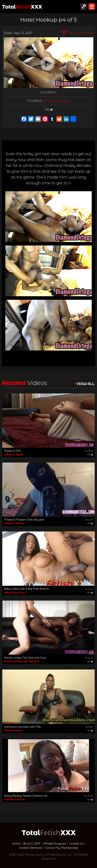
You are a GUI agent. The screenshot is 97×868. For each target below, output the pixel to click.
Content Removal (28, 848)
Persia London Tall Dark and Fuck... (26, 658)
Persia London (13, 661)
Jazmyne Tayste (14, 454)
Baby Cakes (11, 592)
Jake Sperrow (31, 661)
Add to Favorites (76, 33)
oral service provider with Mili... (23, 727)
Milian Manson (13, 730)
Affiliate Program (55, 843)
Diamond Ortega (57, 101)
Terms (12, 843)
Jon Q (23, 592)
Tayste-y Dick (12, 451)
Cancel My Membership (63, 848)
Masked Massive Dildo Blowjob (24, 520)
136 (49, 109)
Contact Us (80, 843)
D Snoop (19, 799)
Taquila (9, 799)
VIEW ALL (84, 384)
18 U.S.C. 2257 (29, 843)
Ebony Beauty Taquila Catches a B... (26, 796)
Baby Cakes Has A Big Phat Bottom (27, 589)
